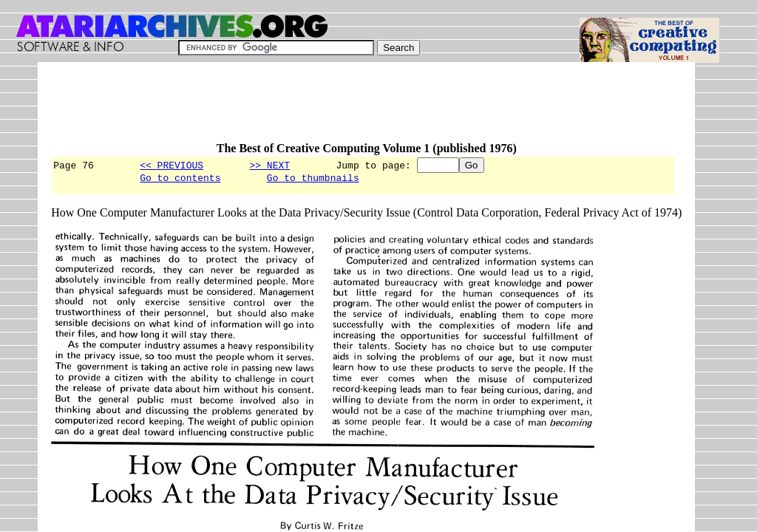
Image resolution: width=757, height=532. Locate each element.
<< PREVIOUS (172, 165)
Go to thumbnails (313, 180)
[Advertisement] (320, 109)
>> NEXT (269, 165)
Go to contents (180, 180)
